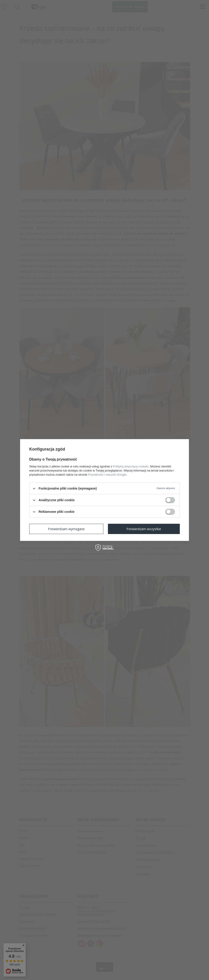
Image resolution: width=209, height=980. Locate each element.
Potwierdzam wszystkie (144, 529)
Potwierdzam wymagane (66, 529)
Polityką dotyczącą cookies (131, 466)
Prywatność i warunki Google (107, 475)
